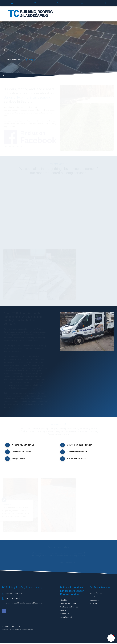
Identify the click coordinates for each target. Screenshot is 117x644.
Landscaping (94, 601)
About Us (64, 601)
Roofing (92, 598)
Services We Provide (68, 605)
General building (96, 594)
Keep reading (22, 60)
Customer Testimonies (69, 608)
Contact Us (65, 615)
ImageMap (15, 627)
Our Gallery (64, 611)
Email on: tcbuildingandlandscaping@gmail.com (22, 604)
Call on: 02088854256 (12, 595)
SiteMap (6, 627)
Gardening (93, 605)
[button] (111, 638)
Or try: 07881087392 (11, 600)
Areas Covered (66, 618)
